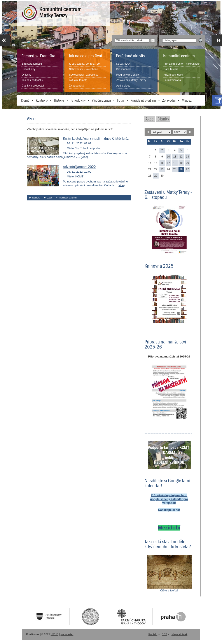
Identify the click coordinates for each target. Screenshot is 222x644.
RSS (164, 634)
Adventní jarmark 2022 (79, 166)
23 (162, 169)
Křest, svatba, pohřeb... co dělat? (84, 66)
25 (175, 169)
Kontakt (153, 634)
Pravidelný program (143, 100)
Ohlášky (27, 75)
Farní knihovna (172, 80)
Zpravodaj (169, 100)
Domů (25, 100)
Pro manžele (124, 69)
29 (156, 176)
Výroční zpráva (101, 100)
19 (181, 163)
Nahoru (36, 198)
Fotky (121, 100)
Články (163, 119)
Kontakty (42, 100)
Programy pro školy (128, 75)
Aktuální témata (78, 80)
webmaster (67, 634)
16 (162, 163)
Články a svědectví (33, 86)
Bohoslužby (29, 69)
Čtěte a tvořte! (169, 590)
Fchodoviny (78, 100)
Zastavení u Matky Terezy (131, 80)
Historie (59, 100)
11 (175, 157)
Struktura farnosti (32, 64)
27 (187, 169)
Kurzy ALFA (123, 64)
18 (175, 163)
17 (168, 163)
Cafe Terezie (171, 69)
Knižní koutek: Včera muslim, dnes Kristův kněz (96, 138)
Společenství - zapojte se (84, 75)
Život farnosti (77, 86)
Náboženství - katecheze (84, 69)
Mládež (187, 100)
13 (187, 157)
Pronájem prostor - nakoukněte (182, 64)
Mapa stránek (179, 634)
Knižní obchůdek (173, 75)
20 (187, 163)
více (84, 157)
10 (168, 157)
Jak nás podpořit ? (33, 80)
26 (181, 169)
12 (181, 157)
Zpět (50, 198)
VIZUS (55, 634)
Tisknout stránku (68, 198)
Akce (149, 119)
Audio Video (123, 86)
